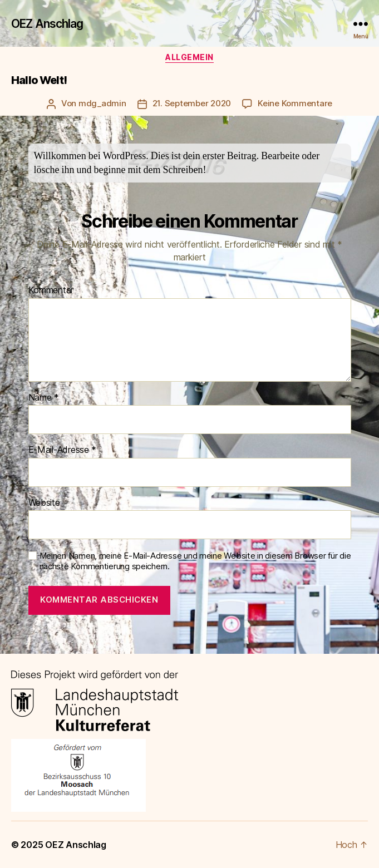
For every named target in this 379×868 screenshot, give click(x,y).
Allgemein (189, 57)
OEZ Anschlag (47, 24)
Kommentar (51, 290)
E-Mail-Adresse (63, 450)
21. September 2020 (192, 103)
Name (44, 398)
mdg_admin (102, 103)
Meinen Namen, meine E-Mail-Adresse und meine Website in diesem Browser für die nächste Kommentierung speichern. (195, 561)
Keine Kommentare (295, 103)
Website (44, 503)
